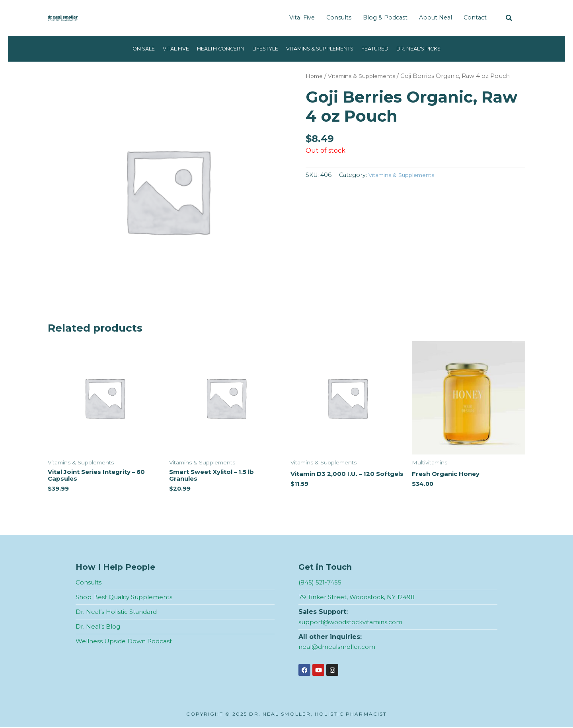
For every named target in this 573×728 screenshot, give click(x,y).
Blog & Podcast (385, 17)
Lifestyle (262, 49)
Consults (339, 17)
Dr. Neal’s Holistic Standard (118, 613)
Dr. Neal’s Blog (99, 628)
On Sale (125, 49)
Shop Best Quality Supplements (127, 599)
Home (315, 76)
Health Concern (211, 49)
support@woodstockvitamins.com (353, 623)
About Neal (436, 17)
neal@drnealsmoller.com (339, 648)
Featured (387, 49)
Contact (475, 17)
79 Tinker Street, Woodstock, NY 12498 (360, 599)
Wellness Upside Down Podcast (126, 642)
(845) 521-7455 (321, 584)
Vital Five (302, 17)
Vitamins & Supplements (324, 49)
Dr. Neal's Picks (436, 49)
